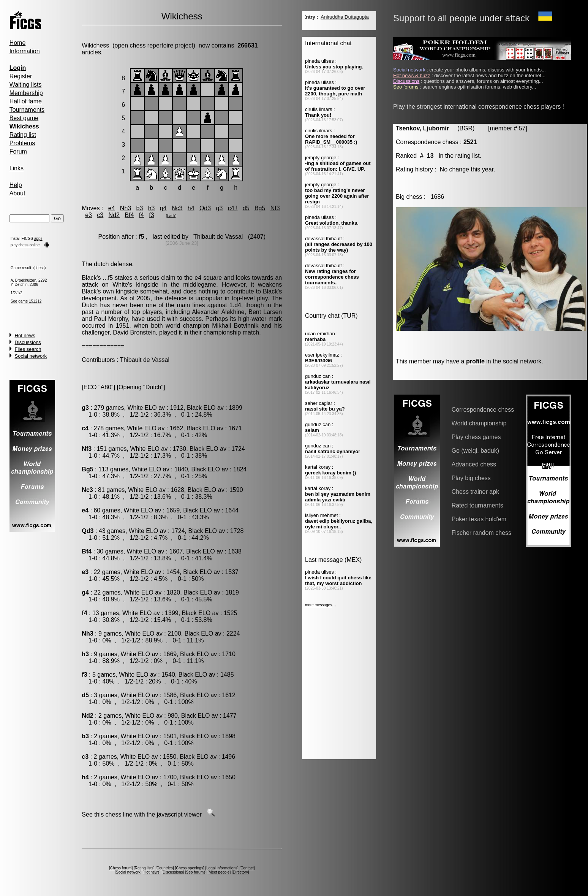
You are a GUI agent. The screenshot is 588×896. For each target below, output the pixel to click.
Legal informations (222, 868)
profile (475, 361)
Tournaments (27, 110)
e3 (89, 215)
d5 (246, 208)
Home (18, 43)
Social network (31, 356)
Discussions (28, 342)
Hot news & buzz (412, 75)
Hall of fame (26, 101)
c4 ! (233, 208)
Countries (165, 868)
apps (38, 239)
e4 (112, 208)
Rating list (23, 135)
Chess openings (190, 868)
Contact (247, 868)
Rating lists (144, 868)
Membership (26, 93)
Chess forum (121, 868)
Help (16, 185)
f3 (151, 215)
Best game (24, 118)
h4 (191, 208)
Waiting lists (26, 85)
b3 (140, 208)
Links (17, 168)
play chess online (25, 245)
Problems (22, 143)
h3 (152, 208)
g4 (163, 208)
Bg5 (260, 208)
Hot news (25, 335)
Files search (28, 349)
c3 (100, 215)
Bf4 (129, 215)
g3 (219, 208)
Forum (18, 151)
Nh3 (126, 208)
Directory (240, 872)
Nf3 (275, 208)
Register (21, 76)
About (17, 193)
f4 (141, 215)
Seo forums (196, 872)
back (171, 216)
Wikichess (95, 45)
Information (25, 51)
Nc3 (177, 208)
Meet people (219, 872)
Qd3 (205, 208)
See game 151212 (26, 301)
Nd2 (114, 215)
